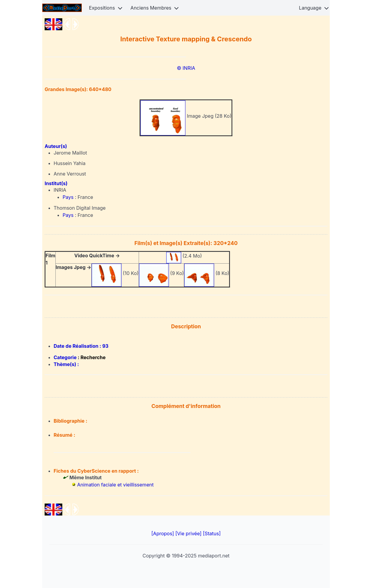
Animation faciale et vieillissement (115, 485)
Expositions (102, 8)
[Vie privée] (189, 533)
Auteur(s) (56, 146)
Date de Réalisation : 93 (81, 346)
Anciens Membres (151, 8)
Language (310, 8)
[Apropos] (163, 533)
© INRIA (186, 68)
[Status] (212, 533)
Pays (69, 197)
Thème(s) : (66, 364)
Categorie (66, 357)
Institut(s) (56, 183)
